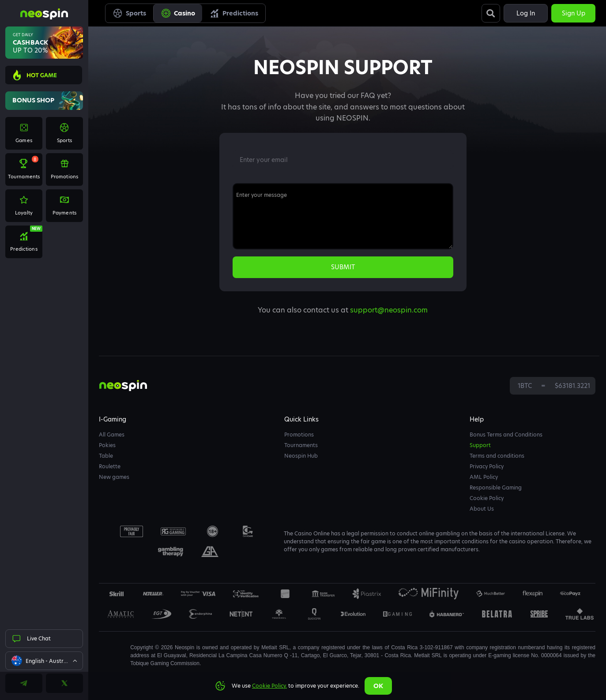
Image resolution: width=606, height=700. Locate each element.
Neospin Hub (301, 456)
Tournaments (301, 445)
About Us (482, 509)
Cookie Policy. (269, 686)
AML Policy (484, 477)
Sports (129, 13)
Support (480, 445)
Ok (378, 686)
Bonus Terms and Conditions (506, 435)
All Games (112, 435)
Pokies (107, 445)
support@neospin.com (389, 310)
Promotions (299, 435)
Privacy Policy (487, 466)
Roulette (110, 466)
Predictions (234, 13)
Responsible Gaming (496, 487)
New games (114, 477)
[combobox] (44, 661)
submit (343, 267)
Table (106, 456)
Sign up (574, 13)
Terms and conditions (497, 456)
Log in (526, 13)
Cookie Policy (487, 498)
